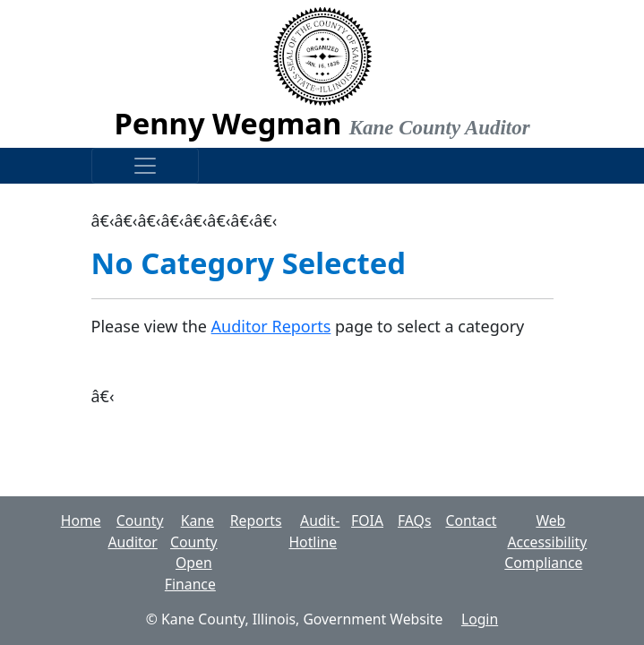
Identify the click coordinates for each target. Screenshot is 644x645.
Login (480, 619)
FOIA (367, 520)
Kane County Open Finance (191, 552)
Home (81, 520)
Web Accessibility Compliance (545, 542)
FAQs (414, 520)
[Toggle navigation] (145, 166)
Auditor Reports (271, 326)
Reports (256, 520)
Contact (471, 520)
